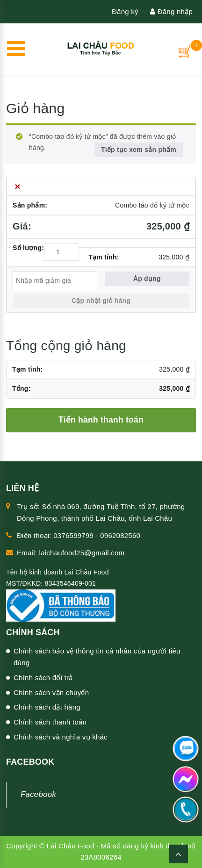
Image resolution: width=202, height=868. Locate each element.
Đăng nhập (171, 11)
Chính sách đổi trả (43, 678)
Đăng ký (125, 11)
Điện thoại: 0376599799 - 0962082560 (79, 535)
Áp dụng (147, 279)
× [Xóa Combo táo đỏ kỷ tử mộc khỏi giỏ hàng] (18, 186)
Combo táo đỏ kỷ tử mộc (152, 205)
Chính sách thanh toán (50, 722)
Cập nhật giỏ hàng (101, 301)
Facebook (38, 794)
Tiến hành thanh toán (101, 420)
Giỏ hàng (35, 108)
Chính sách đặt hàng (47, 707)
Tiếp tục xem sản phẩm (139, 150)
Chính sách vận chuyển (51, 692)
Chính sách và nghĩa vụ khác (61, 737)
